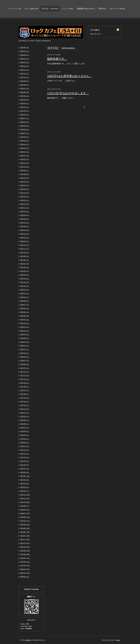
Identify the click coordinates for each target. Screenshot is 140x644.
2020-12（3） (25, 290)
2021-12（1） (25, 245)
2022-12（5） (25, 204)
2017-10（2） (25, 379)
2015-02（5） (25, 487)
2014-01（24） (25, 535)
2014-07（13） (25, 513)
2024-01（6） (25, 155)
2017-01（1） (25, 405)
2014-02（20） (25, 532)
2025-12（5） (25, 70)
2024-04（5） (25, 144)
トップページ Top (14, 9)
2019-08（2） (25, 338)
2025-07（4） (25, 88)
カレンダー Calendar (117, 9)
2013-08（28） (25, 554)
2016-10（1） (25, 416)
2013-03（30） (25, 573)
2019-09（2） (25, 334)
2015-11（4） (25, 454)
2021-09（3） (25, 256)
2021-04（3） (25, 275)
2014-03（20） (25, 528)
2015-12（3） (25, 450)
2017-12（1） (25, 372)
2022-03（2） (25, 237)
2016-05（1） (25, 435)
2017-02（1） (25, 401)
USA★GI (28, 640)
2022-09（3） (25, 215)
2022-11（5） (25, 208)
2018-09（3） (25, 357)
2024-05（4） (25, 140)
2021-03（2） (25, 278)
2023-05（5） (25, 185)
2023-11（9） (25, 163)
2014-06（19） (25, 517)
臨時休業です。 (57, 59)
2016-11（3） (25, 413)
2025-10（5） (25, 77)
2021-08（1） (25, 260)
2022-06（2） (25, 226)
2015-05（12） (25, 476)
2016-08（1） (25, 424)
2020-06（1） (25, 308)
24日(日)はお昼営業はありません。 (70, 76)
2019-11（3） (25, 327)
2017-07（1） (25, 390)
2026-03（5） (25, 58)
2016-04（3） (25, 439)
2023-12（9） (25, 159)
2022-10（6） (25, 211)
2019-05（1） (25, 345)
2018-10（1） (25, 353)
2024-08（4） (25, 129)
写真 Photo (102, 9)
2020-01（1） (25, 319)
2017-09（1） (25, 383)
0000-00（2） (25, 576)
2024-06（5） (25, 137)
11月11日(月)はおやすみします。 (68, 93)
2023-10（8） (25, 167)
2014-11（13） (25, 498)
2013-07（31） (25, 558)
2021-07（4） (25, 263)
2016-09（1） (25, 420)
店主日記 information (50, 9)
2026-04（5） (25, 55)
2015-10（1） (25, 457)
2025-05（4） (25, 96)
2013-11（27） (25, 543)
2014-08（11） (25, 509)
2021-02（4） (25, 282)
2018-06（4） (25, 364)
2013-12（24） (25, 539)
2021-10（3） (25, 252)
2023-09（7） (25, 170)
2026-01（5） (25, 66)
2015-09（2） (25, 461)
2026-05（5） (25, 51)
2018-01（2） (25, 368)
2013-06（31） (25, 562)
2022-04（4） (25, 234)
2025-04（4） (25, 99)
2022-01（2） (25, 241)
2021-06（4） (25, 267)
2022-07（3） (25, 222)
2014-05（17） (25, 521)
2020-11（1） (25, 293)
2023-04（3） (25, 189)
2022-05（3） (25, 230)
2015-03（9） (25, 483)
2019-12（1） (25, 323)
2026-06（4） (25, 47)
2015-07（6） (25, 468)
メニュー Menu (67, 9)
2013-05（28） (25, 565)
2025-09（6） (25, 81)
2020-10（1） (25, 297)
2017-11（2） (25, 375)
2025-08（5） (25, 85)
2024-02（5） (25, 152)
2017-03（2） (25, 398)
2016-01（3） (25, 446)
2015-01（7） (25, 491)
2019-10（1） (25, 331)
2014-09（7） (25, 506)
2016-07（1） (25, 427)
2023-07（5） (25, 178)
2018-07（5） (25, 360)
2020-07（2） (25, 304)
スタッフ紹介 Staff (31, 9)
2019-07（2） (25, 342)
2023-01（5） (25, 200)
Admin (118, 640)
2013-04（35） (25, 569)
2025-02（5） (25, 107)
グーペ (112, 640)
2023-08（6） (25, 174)
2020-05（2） (25, 312)
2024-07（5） (25, 133)
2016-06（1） (25, 431)
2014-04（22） (25, 524)
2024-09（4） (25, 126)
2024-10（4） (25, 122)
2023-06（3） (25, 181)
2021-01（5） (25, 286)
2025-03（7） (25, 103)
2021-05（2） (25, 271)
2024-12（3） (25, 114)
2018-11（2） (25, 349)
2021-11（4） (25, 249)
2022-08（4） (25, 219)
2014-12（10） (25, 495)
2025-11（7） (25, 73)
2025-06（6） (25, 92)
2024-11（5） (25, 118)
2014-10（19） (25, 502)
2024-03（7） (25, 148)
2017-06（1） (25, 394)
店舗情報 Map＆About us (86, 9)
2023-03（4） (25, 193)
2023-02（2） (25, 196)
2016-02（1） (25, 442)
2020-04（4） (25, 316)
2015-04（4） (25, 480)
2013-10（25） (25, 547)
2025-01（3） (25, 111)
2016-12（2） (25, 409)
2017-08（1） (25, 386)
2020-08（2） (25, 301)
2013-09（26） (25, 550)
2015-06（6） (25, 472)
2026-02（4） (25, 62)
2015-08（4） (25, 465)
